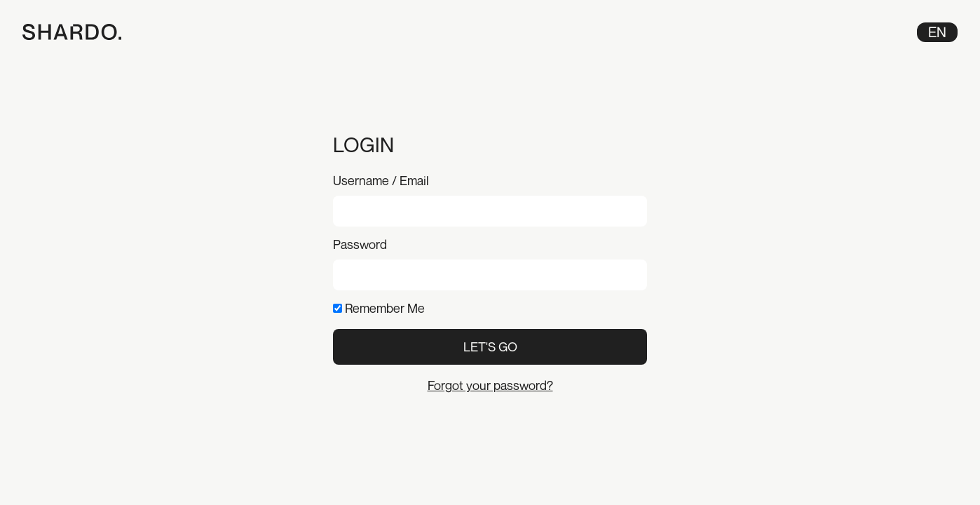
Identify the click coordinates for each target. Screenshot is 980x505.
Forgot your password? (490, 385)
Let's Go (490, 346)
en (937, 32)
